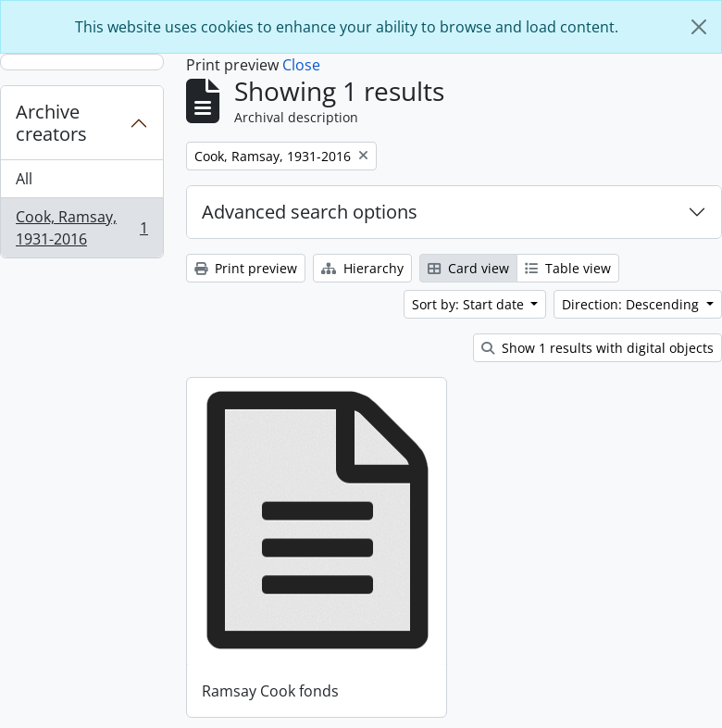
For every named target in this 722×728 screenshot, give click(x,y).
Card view (468, 268)
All (24, 179)
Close (301, 65)
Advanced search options (310, 212)
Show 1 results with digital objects (598, 348)
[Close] (699, 27)
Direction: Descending (632, 304)
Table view (568, 268)
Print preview (246, 268)
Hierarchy (362, 268)
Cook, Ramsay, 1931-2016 (81, 228)
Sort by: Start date (470, 304)
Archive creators (51, 123)
